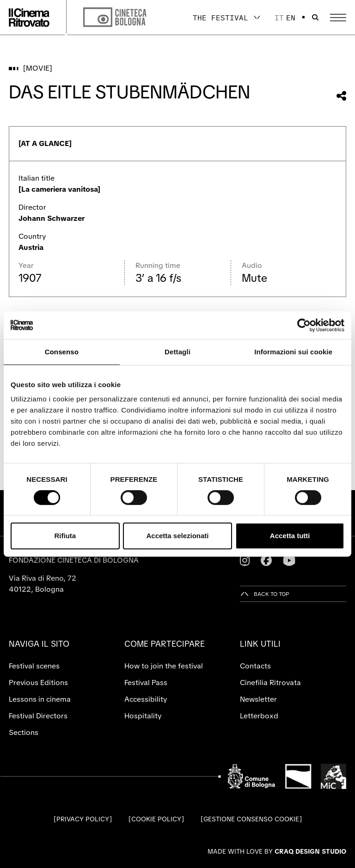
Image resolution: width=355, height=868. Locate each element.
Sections (24, 732)
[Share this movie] (341, 96)
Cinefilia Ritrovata (270, 683)
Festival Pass (146, 683)
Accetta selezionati (177, 536)
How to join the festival (164, 666)
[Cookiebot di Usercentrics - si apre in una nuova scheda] (304, 325)
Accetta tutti (290, 536)
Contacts (255, 666)
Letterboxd (259, 716)
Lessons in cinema (40, 699)
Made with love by (277, 851)
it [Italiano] (279, 18)
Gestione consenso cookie (251, 819)
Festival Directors (38, 716)
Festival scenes (34, 666)
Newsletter (258, 699)
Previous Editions (38, 683)
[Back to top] (265, 594)
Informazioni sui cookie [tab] (293, 352)
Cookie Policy (156, 819)
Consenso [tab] (62, 352)
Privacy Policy (83, 819)
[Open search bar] (315, 18)
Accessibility (146, 699)
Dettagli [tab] (177, 352)
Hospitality (143, 716)
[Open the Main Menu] (338, 18)
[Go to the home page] (29, 18)
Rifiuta (65, 536)
